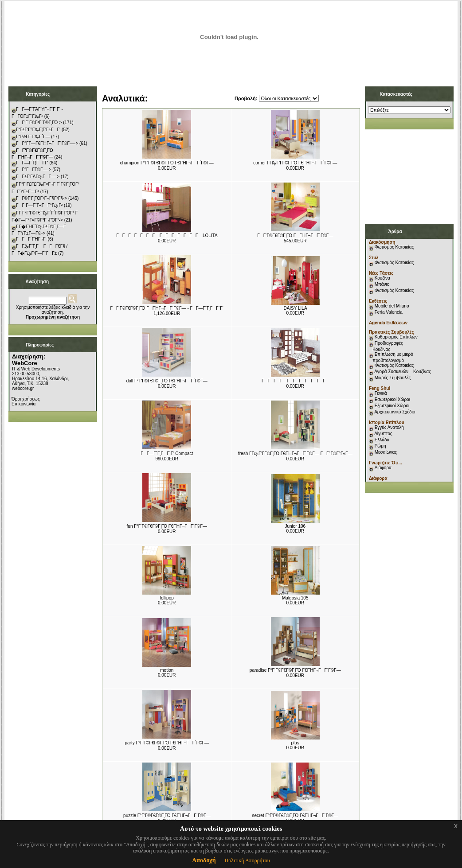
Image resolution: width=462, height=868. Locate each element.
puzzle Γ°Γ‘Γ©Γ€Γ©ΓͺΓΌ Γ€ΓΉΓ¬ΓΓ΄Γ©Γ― (167, 815)
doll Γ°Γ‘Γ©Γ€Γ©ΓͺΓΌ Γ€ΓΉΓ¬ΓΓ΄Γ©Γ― (167, 381)
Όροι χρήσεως (26, 399)
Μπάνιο (382, 284)
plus (295, 743)
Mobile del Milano (392, 306)
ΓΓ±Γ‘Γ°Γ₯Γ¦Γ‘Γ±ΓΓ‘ (38, 130)
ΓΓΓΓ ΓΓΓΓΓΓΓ (295, 381)
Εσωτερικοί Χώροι (392, 399)
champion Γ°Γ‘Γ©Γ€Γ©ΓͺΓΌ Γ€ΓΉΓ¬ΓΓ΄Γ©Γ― (167, 163)
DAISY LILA (295, 308)
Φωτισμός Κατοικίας (394, 247)
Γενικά (381, 393)
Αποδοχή (204, 860)
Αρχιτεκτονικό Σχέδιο (395, 412)
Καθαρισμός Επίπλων (395, 337)
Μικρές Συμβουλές (393, 378)
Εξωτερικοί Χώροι (392, 406)
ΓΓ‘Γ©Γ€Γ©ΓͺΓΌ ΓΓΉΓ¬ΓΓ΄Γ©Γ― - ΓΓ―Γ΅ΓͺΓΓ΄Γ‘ (167, 308)
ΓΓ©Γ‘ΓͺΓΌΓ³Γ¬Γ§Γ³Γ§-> (41, 198)
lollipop (167, 598)
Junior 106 (295, 526)
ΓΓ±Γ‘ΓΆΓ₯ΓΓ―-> (38, 177)
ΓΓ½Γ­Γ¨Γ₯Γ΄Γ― (33, 137)
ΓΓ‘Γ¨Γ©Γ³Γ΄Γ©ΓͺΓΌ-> (39, 123)
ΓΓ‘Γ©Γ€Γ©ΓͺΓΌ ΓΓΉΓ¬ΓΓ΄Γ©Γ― (295, 235)
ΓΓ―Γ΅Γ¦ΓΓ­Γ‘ (32, 163)
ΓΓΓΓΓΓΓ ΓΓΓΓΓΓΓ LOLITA (167, 235)
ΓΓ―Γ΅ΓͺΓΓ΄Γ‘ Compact (167, 453)
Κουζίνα (382, 278)
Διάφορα (383, 468)
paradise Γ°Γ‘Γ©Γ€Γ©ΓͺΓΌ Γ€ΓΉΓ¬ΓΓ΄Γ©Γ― (295, 670)
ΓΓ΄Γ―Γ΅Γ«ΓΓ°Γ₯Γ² (39, 205)
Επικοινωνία (23, 404)
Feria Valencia (389, 312)
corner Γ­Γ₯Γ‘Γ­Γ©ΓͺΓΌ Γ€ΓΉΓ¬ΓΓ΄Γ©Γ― (295, 163)
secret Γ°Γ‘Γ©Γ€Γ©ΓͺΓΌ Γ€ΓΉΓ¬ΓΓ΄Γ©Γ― (295, 815)
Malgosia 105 (295, 598)
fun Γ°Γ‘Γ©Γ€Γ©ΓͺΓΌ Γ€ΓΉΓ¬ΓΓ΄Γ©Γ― (167, 526)
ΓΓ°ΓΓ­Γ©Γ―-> (34, 169)
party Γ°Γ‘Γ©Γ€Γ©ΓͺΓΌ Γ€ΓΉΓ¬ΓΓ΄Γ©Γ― (167, 743)
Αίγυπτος (383, 434)
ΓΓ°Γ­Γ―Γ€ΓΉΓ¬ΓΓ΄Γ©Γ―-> (47, 143)
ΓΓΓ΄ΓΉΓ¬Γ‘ (31, 239)
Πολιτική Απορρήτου (247, 860)
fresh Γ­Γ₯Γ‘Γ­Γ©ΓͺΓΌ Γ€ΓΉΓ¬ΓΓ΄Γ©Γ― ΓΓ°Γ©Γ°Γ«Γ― (295, 453)
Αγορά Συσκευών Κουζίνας (403, 372)
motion (167, 670)
